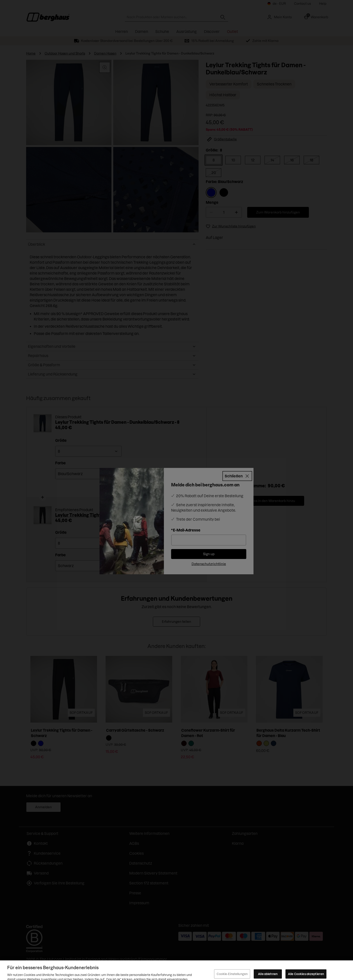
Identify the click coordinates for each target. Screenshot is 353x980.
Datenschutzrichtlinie (209, 564)
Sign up (209, 554)
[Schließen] (237, 476)
